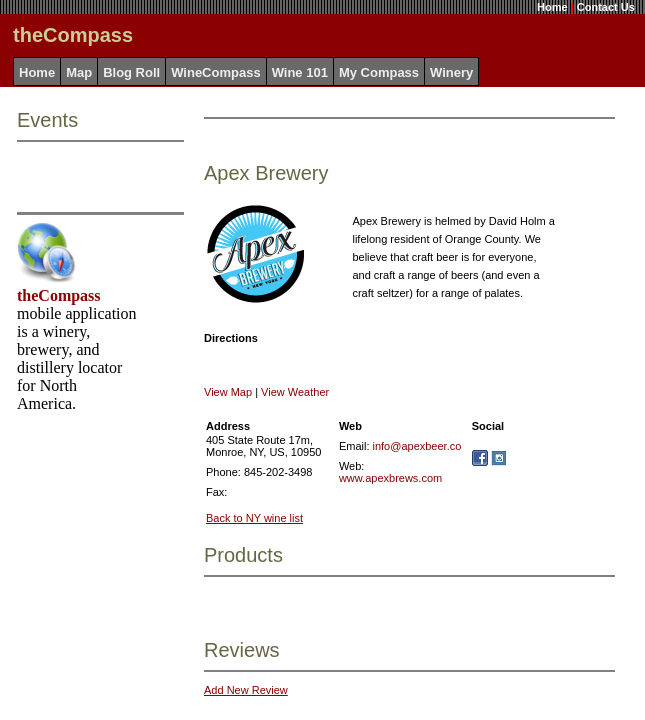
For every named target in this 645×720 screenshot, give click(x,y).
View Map (228, 392)
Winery (451, 72)
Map (79, 72)
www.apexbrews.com (390, 478)
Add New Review (246, 690)
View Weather (295, 392)
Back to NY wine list (254, 518)
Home (552, 7)
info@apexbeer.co (417, 446)
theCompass (59, 295)
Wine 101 (300, 72)
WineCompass (215, 72)
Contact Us (606, 7)
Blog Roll (131, 72)
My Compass (379, 72)
